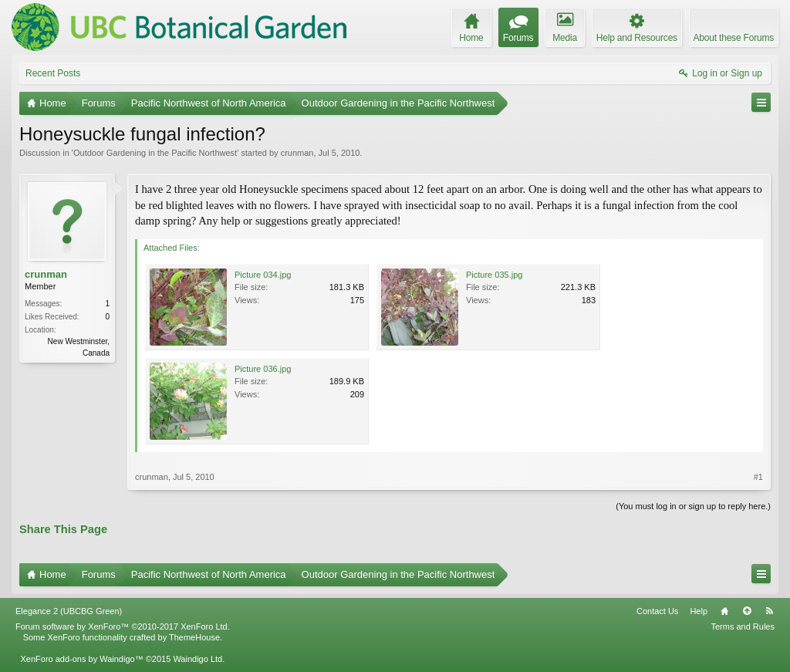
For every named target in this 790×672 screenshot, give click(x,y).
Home (724, 611)
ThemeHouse (194, 637)
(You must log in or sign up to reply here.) (693, 506)
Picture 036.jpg (263, 369)
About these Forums (734, 38)
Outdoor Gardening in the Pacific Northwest (155, 153)
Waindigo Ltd (197, 659)
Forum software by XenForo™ (123, 626)
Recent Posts (53, 73)
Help (699, 611)
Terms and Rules (743, 626)
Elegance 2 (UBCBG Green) (69, 611)
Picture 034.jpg (263, 275)
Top (747, 611)
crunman (297, 153)
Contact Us (657, 611)
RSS (769, 611)
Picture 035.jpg (494, 275)
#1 (758, 477)
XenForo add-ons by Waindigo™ (81, 659)
